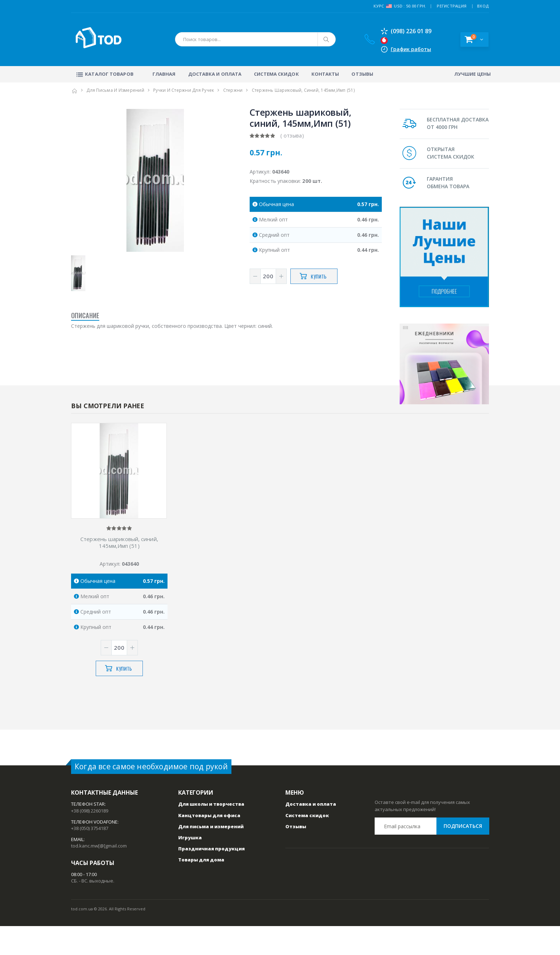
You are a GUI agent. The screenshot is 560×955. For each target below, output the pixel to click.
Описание (85, 315)
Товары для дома (201, 889)
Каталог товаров (104, 74)
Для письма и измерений (115, 90)
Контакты (325, 74)
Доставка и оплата (215, 74)
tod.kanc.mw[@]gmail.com (99, 875)
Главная (164, 74)
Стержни (233, 90)
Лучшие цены (472, 74)
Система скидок (276, 74)
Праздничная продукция (211, 877)
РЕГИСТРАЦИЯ (452, 6)
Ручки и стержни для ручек (184, 90)
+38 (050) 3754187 (90, 857)
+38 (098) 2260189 (90, 840)
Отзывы (362, 74)
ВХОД (483, 6)
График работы (411, 49)
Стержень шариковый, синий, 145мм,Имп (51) (119, 571)
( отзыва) (292, 136)
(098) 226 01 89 (406, 31)
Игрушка (190, 866)
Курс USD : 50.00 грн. (400, 6)
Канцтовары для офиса (209, 844)
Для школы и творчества (211, 833)
